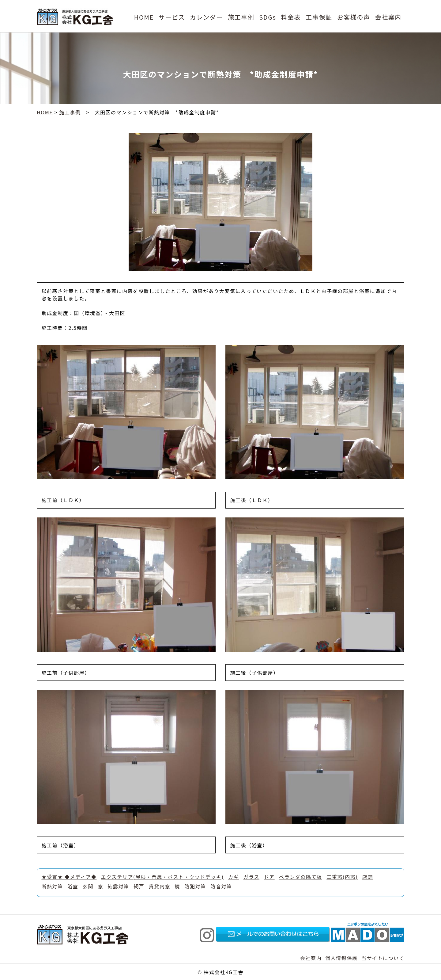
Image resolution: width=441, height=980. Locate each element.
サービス (172, 17)
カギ (234, 877)
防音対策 (221, 886)
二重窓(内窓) (342, 877)
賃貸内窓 (160, 886)
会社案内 (388, 17)
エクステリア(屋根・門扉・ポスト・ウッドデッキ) (162, 877)
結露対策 (118, 886)
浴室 (73, 886)
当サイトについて (383, 958)
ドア (269, 877)
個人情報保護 (341, 958)
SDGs (268, 17)
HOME (144, 17)
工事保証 (319, 17)
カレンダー (206, 17)
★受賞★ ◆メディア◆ (69, 877)
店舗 (368, 877)
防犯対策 (195, 886)
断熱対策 (52, 886)
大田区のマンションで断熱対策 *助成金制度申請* (157, 112)
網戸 (139, 886)
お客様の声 (354, 17)
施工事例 (241, 17)
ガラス (251, 877)
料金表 (291, 17)
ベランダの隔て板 (301, 877)
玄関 (88, 886)
